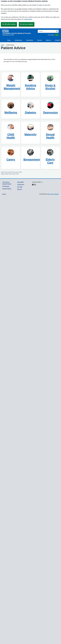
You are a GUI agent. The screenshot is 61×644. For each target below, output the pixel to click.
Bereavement (32, 159)
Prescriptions (30, 40)
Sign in (4, 194)
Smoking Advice (30, 87)
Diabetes (30, 112)
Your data (20, 187)
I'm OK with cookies (9, 24)
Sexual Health (50, 136)
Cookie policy (21, 184)
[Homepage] (19, 32)
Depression (51, 112)
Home (9, 40)
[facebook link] (33, 185)
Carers (11, 159)
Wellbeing (11, 112)
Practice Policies (7, 189)
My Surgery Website (53, 194)
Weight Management (12, 87)
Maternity (30, 134)
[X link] (35, 185)
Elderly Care (50, 161)
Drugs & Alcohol (50, 87)
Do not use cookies (27, 24)
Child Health (11, 136)
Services (40, 40)
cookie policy (28, 19)
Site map (20, 189)
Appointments (18, 40)
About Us (48, 40)
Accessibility (20, 182)
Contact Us (58, 40)
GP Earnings (6, 186)
